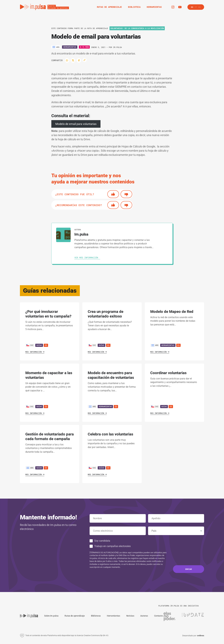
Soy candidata (102, 541)
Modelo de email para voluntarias (76, 124)
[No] (126, 194)
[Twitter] (73, 60)
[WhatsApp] (67, 60)
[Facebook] (79, 60)
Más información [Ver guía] (35, 352)
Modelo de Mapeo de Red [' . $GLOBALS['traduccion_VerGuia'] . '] (172, 312)
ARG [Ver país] (155, 345)
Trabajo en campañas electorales (112, 546)
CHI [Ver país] (30, 345)
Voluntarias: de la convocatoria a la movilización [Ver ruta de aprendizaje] (137, 28)
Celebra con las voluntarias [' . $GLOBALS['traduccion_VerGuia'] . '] (110, 434)
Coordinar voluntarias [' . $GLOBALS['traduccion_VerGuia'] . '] (168, 373)
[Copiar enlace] (85, 60)
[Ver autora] (63, 235)
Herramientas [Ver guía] (168, 345)
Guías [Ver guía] (39, 345)
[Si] (113, 194)
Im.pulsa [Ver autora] (117, 47)
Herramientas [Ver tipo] (70, 47)
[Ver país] (56, 47)
